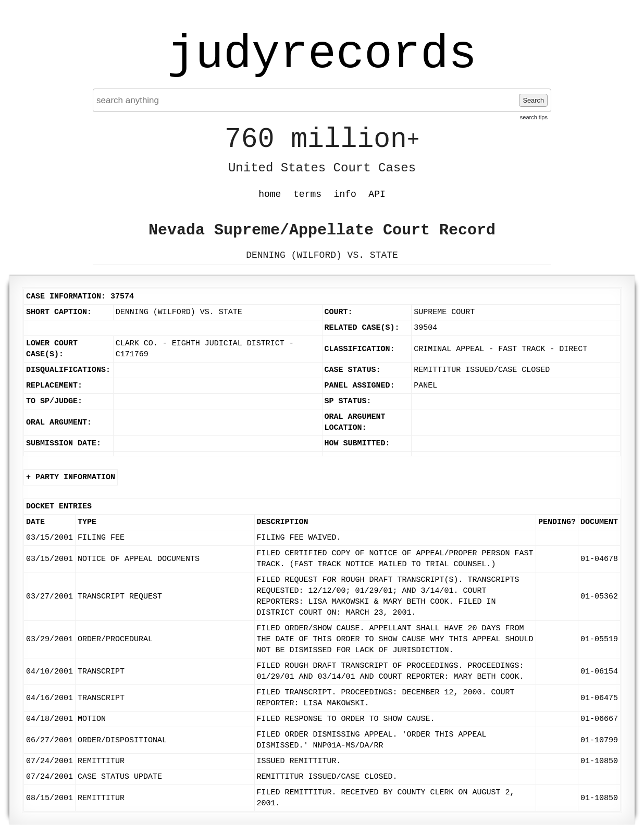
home (270, 194)
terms (307, 194)
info (345, 194)
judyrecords (322, 55)
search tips (534, 117)
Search (533, 100)
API (377, 194)
